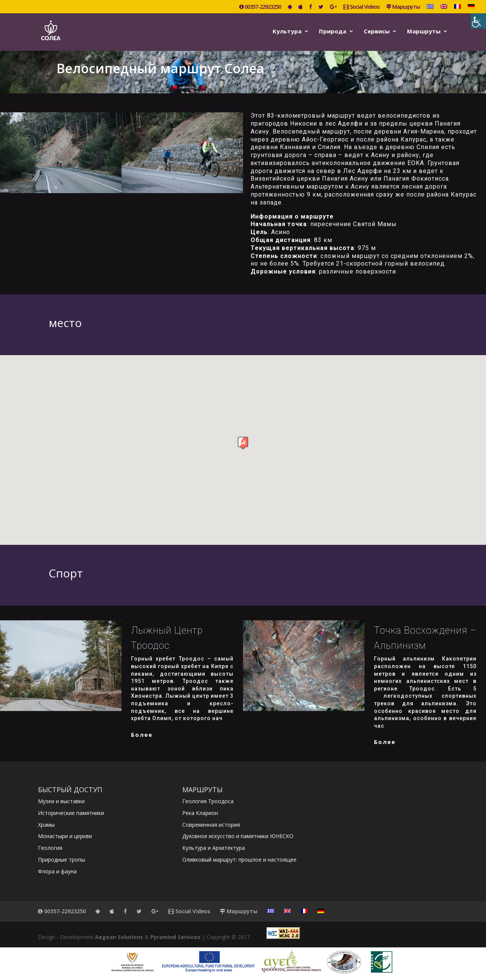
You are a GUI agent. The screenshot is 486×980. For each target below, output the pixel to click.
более (142, 735)
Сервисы (377, 32)
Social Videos (361, 7)
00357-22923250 (260, 7)
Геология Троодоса (208, 801)
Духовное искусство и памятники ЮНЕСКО (238, 836)
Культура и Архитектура (214, 848)
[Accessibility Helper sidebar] (478, 21)
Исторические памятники (71, 813)
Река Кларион (200, 813)
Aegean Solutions (119, 937)
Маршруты (403, 7)
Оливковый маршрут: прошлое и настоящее (239, 860)
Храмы (46, 825)
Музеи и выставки (61, 801)
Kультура (287, 32)
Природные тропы (62, 860)
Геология (50, 848)
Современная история (211, 825)
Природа (333, 32)
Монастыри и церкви (65, 836)
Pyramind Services (175, 937)
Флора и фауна (57, 871)
